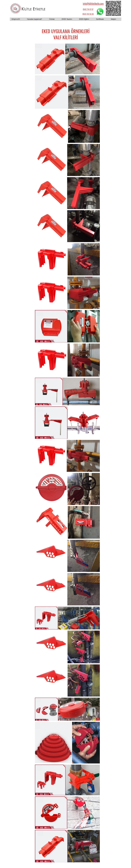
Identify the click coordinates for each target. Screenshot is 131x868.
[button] (54, 19)
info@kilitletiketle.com (93, 4)
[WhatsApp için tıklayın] (100, 11)
